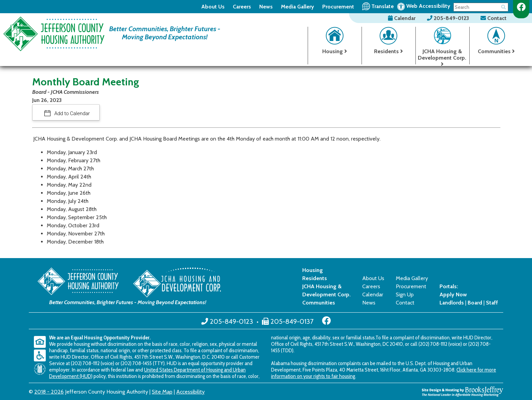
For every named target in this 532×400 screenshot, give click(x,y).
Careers (242, 7)
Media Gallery (298, 7)
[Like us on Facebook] (521, 7)
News (266, 7)
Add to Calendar (72, 113)
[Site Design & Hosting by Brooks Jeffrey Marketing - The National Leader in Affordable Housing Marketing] (463, 391)
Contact (494, 18)
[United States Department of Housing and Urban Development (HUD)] (42, 369)
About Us (213, 7)
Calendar (402, 18)
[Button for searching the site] (504, 6)
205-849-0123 (449, 18)
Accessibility (190, 392)
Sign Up (405, 294)
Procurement (338, 7)
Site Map (162, 392)
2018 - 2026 (49, 392)
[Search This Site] (481, 7)
